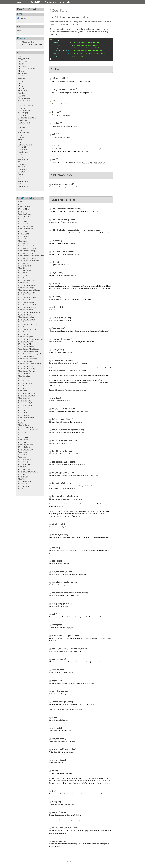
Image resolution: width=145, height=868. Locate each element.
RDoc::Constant (23, 221)
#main (20, 140)
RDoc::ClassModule (24, 214)
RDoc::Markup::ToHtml (26, 346)
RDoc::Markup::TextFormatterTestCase (31, 339)
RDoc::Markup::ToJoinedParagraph (29, 354)
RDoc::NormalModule (25, 383)
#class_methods (23, 86)
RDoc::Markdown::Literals (27, 280)
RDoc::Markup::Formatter (26, 302)
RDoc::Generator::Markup (26, 251)
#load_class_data (23, 132)
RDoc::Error (22, 238)
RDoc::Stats (22, 457)
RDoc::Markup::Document (27, 300)
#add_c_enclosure (24, 59)
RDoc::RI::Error (23, 432)
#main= (20, 142)
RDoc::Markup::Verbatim (26, 371)
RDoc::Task (22, 474)
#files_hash (22, 95)
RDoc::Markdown (24, 278)
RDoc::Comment (23, 219)
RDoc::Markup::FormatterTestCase (29, 305)
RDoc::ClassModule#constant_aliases (71, 375)
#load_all (21, 125)
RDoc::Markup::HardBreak (27, 307)
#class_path (22, 88)
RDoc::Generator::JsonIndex (27, 248)
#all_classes (22, 66)
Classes (26, 9)
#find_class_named (24, 100)
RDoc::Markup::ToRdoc (26, 361)
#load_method (22, 135)
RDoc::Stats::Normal (25, 459)
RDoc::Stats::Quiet (24, 462)
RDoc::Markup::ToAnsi (26, 342)
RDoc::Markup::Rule (25, 334)
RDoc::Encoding (23, 236)
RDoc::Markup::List (24, 315)
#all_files (21, 71)
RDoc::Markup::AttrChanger (27, 285)
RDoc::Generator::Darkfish (27, 246)
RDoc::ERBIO (23, 231)
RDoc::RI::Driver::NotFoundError (29, 430)
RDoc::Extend (22, 241)
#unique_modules (24, 186)
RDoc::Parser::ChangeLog (26, 393)
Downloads (65, 2)
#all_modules (22, 73)
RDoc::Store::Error (28, 42)
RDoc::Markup (23, 283)
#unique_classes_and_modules (28, 184)
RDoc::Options (23, 386)
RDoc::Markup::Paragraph (26, 320)
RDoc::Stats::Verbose (25, 464)
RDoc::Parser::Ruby (24, 401)
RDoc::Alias (22, 204)
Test (19, 491)
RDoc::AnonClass (24, 207)
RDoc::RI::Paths (23, 435)
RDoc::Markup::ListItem (26, 317)
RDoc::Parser (22, 388)
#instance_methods (24, 123)
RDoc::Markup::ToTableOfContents (30, 364)
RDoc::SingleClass (24, 454)
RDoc (20, 202)
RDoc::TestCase (23, 477)
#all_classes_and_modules (26, 68)
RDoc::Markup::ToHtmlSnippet (28, 351)
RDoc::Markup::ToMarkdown (28, 359)
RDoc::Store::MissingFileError (32, 44)
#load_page (22, 137)
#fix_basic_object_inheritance (28, 118)
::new (20, 56)
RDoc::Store (22, 467)
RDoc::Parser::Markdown (26, 396)
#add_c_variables (24, 61)
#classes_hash (22, 91)
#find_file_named (24, 108)
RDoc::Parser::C (23, 391)
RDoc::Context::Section (26, 226)
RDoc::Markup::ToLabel (26, 356)
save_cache (79, 32)
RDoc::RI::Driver (24, 425)
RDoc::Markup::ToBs (25, 344)
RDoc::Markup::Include (26, 310)
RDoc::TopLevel (23, 486)
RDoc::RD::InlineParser (26, 418)
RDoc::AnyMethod (24, 209)
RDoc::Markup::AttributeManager (29, 290)
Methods (33, 9)
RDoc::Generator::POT (25, 253)
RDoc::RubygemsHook (25, 450)
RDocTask (21, 489)
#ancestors (21, 76)
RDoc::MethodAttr (24, 376)
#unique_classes (23, 181)
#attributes (21, 78)
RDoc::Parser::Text (24, 408)
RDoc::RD (21, 410)
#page (20, 154)
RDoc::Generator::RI (25, 263)
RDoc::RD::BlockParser (26, 413)
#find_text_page (23, 113)
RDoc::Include (23, 275)
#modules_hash (23, 152)
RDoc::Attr (21, 212)
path (65, 527)
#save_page (22, 172)
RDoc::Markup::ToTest (25, 366)
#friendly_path (23, 120)
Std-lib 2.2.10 (51, 2)
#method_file (22, 147)
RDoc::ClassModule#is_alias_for (73, 370)
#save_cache (22, 164)
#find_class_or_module (25, 105)
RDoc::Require (23, 440)
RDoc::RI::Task (23, 437)
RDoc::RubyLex (23, 442)
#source (20, 174)
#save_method (22, 169)
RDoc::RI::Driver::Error (26, 427)
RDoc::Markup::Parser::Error (27, 324)
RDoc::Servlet (22, 452)
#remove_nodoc (23, 159)
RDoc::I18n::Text (24, 273)
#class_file (21, 83)
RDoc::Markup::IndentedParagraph (29, 312)
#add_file (21, 64)
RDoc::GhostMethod (25, 265)
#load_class (22, 130)
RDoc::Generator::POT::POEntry (29, 261)
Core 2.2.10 (35, 2)
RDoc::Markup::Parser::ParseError (29, 327)
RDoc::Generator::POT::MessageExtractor (32, 256)
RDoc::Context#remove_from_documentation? (70, 390)
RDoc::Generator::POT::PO (27, 258)
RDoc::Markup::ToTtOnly (26, 369)
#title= (20, 179)
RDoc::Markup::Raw (25, 332)
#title (19, 176)
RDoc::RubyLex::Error (25, 445)
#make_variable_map (25, 145)
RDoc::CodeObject (24, 216)
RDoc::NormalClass (24, 381)
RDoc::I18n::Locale (24, 270)
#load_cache (22, 127)
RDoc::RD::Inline (24, 415)
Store (66, 104)
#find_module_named (25, 110)
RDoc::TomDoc (23, 484)
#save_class (22, 167)
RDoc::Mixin (22, 378)
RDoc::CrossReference (25, 229)
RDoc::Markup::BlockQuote (27, 297)
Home (18, 2)
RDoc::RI (21, 423)
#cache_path (22, 81)
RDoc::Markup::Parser (25, 322)
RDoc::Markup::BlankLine (27, 295)
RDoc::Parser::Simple (25, 405)
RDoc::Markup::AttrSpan (26, 288)
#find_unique (22, 115)
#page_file (21, 157)
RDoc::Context (23, 224)
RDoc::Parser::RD (24, 398)
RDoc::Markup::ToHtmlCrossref (28, 349)
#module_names (23, 149)
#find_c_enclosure (24, 98)
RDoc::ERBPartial (24, 234)
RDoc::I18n (22, 268)
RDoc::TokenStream (24, 481)
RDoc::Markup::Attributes (26, 293)
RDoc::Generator (23, 243)
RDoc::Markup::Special (26, 337)
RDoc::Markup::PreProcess (27, 329)
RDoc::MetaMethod (24, 373)
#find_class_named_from (26, 103)
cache (68, 29)
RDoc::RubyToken (24, 447)
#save (20, 162)
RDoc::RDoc (22, 420)
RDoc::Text (22, 479)
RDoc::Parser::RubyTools (26, 403)
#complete (21, 93)
